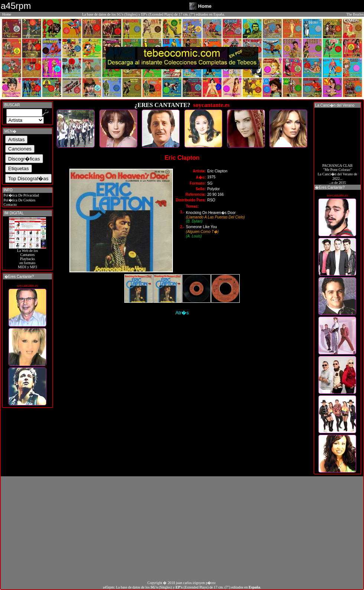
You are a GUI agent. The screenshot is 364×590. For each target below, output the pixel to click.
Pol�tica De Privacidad (21, 195)
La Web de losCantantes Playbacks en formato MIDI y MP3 (27, 257)
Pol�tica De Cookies (19, 200)
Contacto (10, 205)
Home (7, 14)
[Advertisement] (182, 528)
